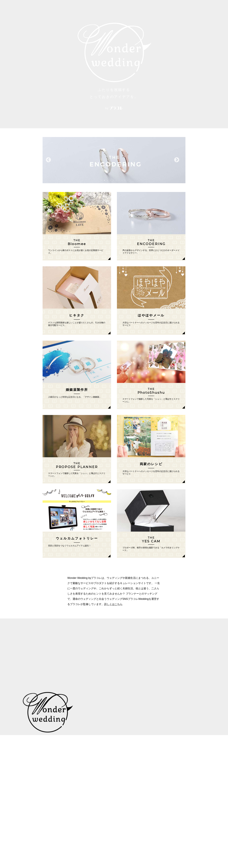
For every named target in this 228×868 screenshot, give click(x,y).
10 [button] (128, 180)
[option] (114, 160)
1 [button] (102, 180)
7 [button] (119, 180)
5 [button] (113, 180)
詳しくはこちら (113, 604)
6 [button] (116, 180)
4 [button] (110, 180)
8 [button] (122, 180)
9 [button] (125, 180)
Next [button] (177, 160)
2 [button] (105, 180)
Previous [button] (48, 160)
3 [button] (107, 180)
